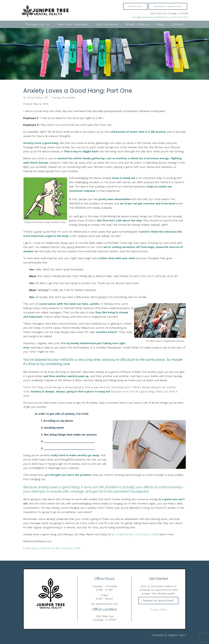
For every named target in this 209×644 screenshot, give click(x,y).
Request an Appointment (158, 601)
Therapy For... (36, 24)
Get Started (106, 24)
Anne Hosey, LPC (38, 98)
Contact (178, 24)
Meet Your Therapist (73, 24)
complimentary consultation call (135, 534)
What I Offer (136, 24)
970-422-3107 (180, 17)
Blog (160, 24)
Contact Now (135, 6)
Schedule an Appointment (168, 6)
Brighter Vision (177, 635)
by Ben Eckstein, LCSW (53, 548)
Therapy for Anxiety (63, 98)
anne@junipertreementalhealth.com (151, 17)
